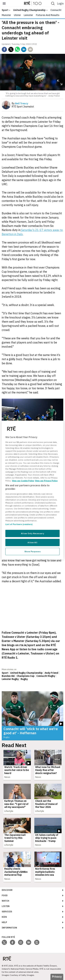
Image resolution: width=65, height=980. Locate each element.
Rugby (24, 679)
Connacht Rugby (46, 676)
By (20, 103)
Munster (6, 15)
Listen (6, 906)
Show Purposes (32, 551)
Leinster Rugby (10, 679)
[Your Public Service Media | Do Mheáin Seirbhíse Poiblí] (7, 959)
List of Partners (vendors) (19, 524)
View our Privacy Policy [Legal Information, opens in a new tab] (46, 481)
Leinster (28, 15)
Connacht (56, 10)
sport (5, 10)
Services (7, 912)
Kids (4, 917)
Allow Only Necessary (32, 533)
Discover (7, 890)
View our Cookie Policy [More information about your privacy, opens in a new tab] (23, 481)
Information (9, 928)
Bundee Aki (8, 676)
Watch (5, 901)
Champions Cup (26, 676)
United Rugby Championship (29, 10)
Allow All (32, 542)
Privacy (57, 977)
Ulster (17, 15)
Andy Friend (51, 673)
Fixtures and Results (48, 15)
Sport (5, 673)
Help (4, 922)
